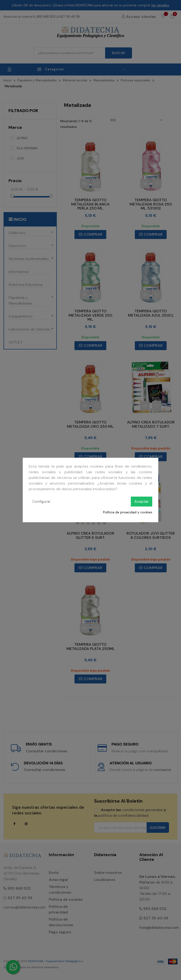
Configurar (41, 501)
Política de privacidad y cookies (128, 512)
